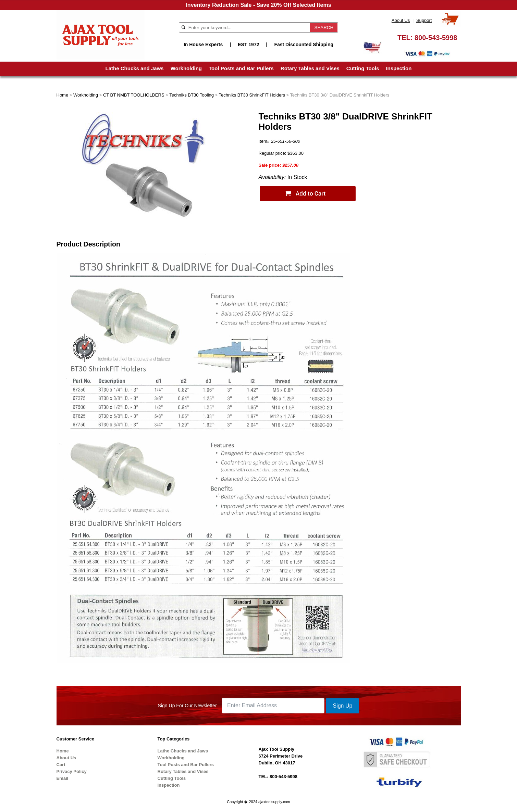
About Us (401, 20)
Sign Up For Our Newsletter (187, 706)
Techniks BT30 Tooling (192, 95)
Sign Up (342, 706)
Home (63, 95)
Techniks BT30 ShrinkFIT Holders (252, 95)
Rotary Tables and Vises (310, 68)
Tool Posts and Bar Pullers (241, 68)
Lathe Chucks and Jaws (135, 68)
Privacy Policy (72, 771)
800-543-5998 (436, 38)
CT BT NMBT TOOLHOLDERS (134, 95)
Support (424, 20)
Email (63, 778)
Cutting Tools (363, 68)
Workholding (186, 68)
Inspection (399, 68)
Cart (61, 765)
